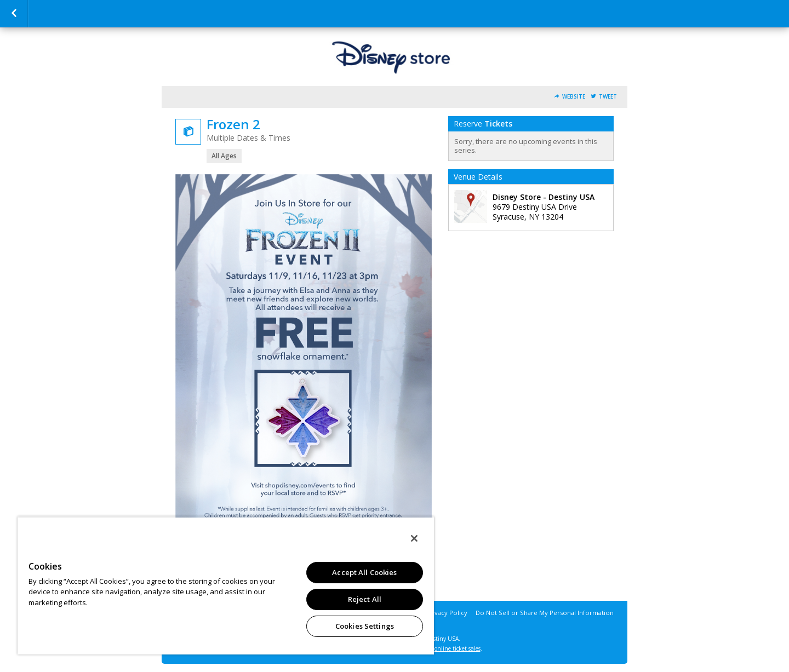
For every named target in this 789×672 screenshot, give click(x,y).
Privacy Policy (447, 613)
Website (574, 97)
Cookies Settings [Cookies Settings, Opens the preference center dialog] (365, 626)
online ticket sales (458, 648)
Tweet (608, 97)
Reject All (365, 599)
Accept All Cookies (364, 572)
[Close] (414, 538)
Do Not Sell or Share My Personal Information (545, 613)
